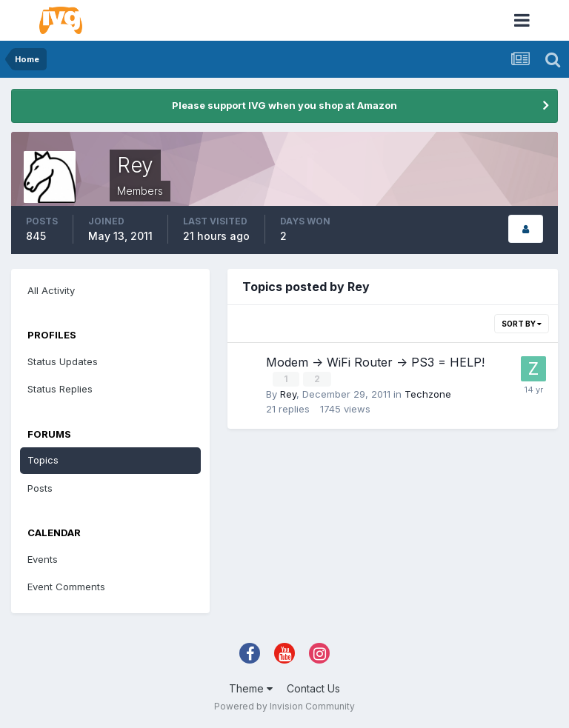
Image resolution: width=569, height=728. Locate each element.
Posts (40, 488)
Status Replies (60, 389)
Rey (288, 393)
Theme (251, 688)
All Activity (51, 290)
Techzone (428, 393)
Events (43, 559)
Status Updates (63, 361)
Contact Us (313, 688)
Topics (43, 460)
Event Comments (66, 587)
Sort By (522, 324)
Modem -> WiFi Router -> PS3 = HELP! (375, 362)
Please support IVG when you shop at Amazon (284, 105)
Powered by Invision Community (284, 706)
